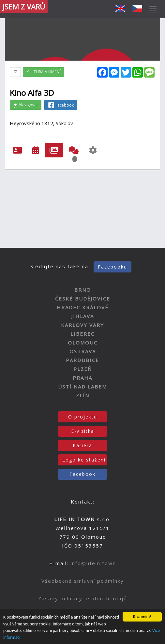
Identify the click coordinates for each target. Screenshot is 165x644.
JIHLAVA (82, 316)
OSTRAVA (83, 351)
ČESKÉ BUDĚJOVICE (83, 299)
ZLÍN (83, 395)
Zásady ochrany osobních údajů (83, 598)
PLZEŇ (83, 369)
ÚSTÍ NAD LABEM (82, 387)
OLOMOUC (83, 343)
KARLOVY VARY (82, 325)
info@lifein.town (93, 563)
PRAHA (82, 378)
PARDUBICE (82, 360)
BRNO (83, 290)
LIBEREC (82, 334)
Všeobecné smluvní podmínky (83, 581)
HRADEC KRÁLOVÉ (83, 307)
